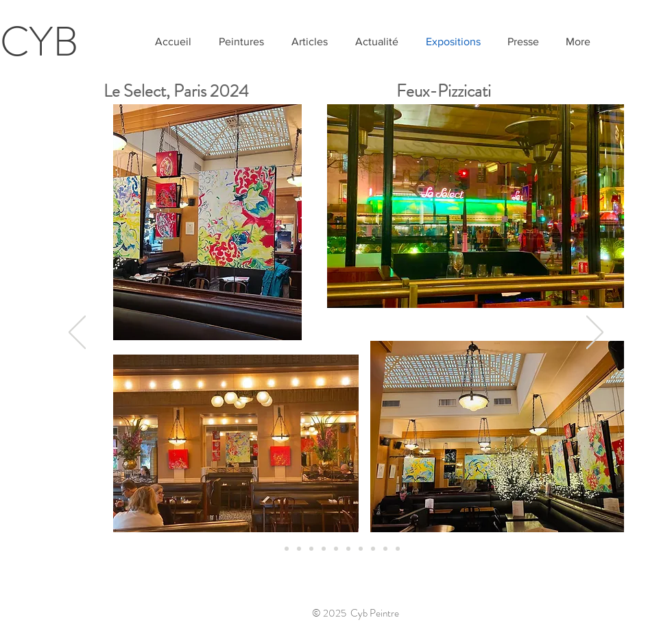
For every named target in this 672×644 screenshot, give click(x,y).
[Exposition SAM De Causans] (348, 549)
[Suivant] (595, 333)
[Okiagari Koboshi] (336, 549)
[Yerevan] (385, 549)
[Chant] (287, 549)
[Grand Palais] (299, 549)
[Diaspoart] (398, 549)
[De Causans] (361, 549)
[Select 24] (274, 549)
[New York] (373, 549)
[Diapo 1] (311, 549)
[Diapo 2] (324, 549)
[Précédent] (77, 333)
